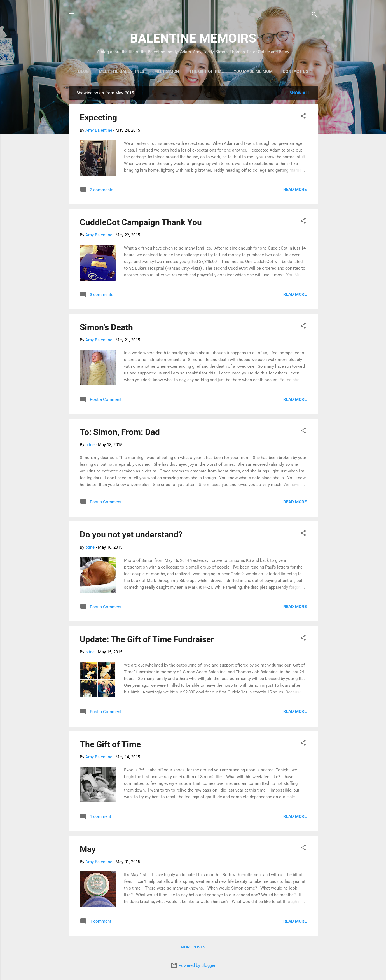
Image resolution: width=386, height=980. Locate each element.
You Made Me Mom (253, 71)
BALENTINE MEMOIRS (193, 38)
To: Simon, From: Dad (120, 432)
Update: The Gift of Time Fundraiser (147, 639)
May (88, 849)
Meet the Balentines (121, 71)
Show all (300, 93)
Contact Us (295, 71)
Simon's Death (106, 327)
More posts (193, 947)
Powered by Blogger (193, 965)
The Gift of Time (206, 71)
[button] (303, 117)
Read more (295, 190)
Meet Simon (167, 71)
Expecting (98, 117)
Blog (83, 71)
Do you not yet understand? (131, 535)
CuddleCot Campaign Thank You (141, 222)
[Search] (314, 15)
